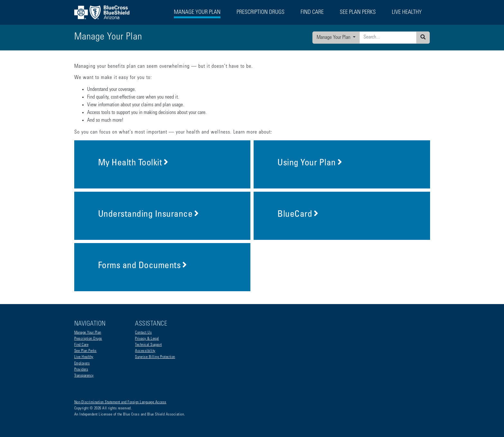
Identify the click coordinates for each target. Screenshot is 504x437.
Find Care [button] (312, 13)
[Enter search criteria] (388, 38)
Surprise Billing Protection (155, 357)
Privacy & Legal (147, 339)
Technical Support (148, 345)
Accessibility (145, 351)
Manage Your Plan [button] (197, 13)
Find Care (81, 345)
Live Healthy (84, 357)
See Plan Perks (85, 351)
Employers (82, 363)
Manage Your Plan (334, 38)
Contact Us (143, 333)
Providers (81, 370)
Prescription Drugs (261, 13)
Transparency (84, 376)
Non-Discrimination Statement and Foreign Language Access (120, 402)
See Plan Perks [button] (358, 13)
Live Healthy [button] (407, 13)
